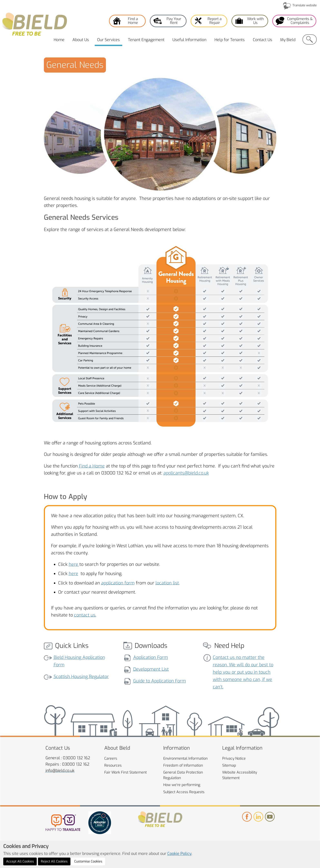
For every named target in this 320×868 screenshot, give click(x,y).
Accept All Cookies (20, 861)
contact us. (85, 615)
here (74, 564)
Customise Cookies (88, 861)
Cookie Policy (179, 853)
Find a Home (92, 466)
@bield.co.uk (197, 473)
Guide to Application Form (160, 681)
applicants (174, 473)
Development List (151, 669)
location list (167, 583)
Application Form (151, 657)
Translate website (305, 5)
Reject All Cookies (54, 861)
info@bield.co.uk (60, 771)
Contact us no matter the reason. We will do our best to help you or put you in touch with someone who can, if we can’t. (243, 672)
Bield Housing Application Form (79, 661)
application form (118, 583)
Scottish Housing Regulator (81, 677)
